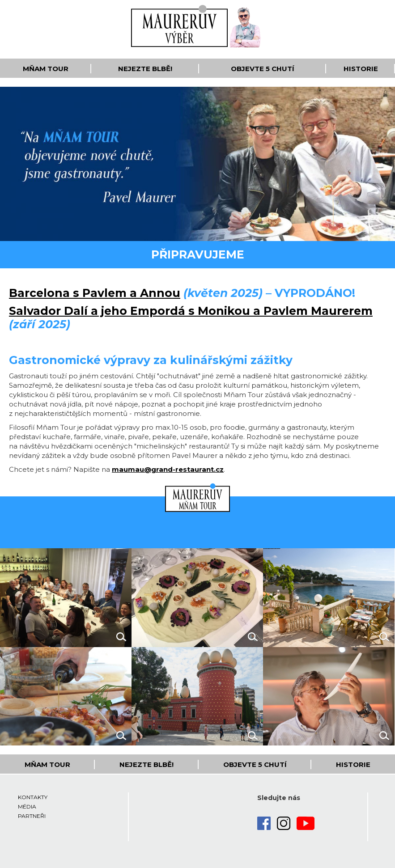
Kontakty (33, 797)
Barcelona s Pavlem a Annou (95, 293)
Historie (361, 69)
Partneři (32, 816)
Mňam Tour (46, 69)
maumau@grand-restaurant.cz (168, 469)
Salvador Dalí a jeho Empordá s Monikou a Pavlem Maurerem (191, 311)
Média (27, 807)
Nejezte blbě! (145, 69)
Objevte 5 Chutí (263, 69)
